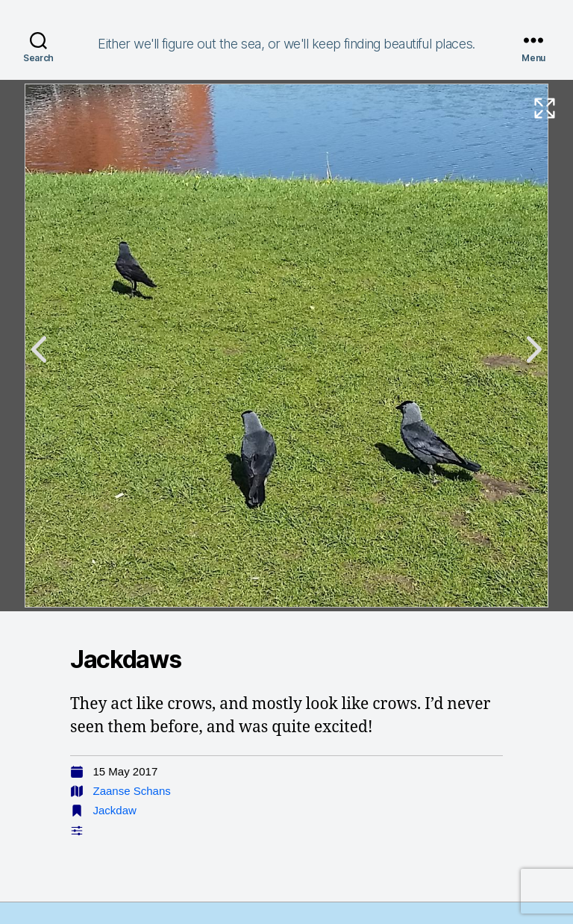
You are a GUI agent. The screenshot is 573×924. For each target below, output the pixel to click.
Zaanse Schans (132, 791)
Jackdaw (115, 810)
